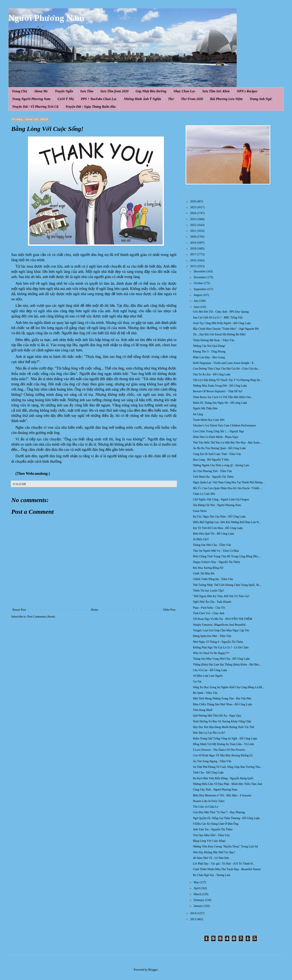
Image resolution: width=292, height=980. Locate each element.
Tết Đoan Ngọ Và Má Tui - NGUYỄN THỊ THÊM (223, 619)
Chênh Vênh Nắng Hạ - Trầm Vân (213, 579)
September (200, 289)
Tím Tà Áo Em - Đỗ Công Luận (212, 374)
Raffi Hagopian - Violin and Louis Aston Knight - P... (224, 363)
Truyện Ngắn (64, 91)
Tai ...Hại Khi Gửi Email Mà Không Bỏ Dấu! (219, 334)
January (198, 906)
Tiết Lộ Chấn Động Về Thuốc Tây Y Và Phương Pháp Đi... (227, 380)
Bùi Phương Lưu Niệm (226, 99)
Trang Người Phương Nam (31, 99)
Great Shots (200, 511)
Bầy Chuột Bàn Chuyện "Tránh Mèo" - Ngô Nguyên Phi (226, 329)
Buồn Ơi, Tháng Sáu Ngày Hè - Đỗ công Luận (220, 403)
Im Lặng (198, 414)
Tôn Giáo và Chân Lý (206, 807)
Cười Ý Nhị (66, 99)
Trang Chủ (19, 91)
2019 (194, 243)
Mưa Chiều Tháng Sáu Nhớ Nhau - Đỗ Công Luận (222, 704)
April (197, 888)
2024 (194, 213)
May (197, 882)
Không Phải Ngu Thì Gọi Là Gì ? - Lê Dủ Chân (221, 647)
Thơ (171, 99)
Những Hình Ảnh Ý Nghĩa (142, 99)
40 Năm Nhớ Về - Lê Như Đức (211, 858)
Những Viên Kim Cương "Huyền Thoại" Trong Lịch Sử (225, 847)
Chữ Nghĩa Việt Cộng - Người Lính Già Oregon (221, 499)
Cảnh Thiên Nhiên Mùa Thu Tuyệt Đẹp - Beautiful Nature (227, 869)
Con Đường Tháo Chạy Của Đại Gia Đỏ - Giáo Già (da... (226, 369)
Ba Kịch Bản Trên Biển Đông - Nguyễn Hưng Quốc (223, 778)
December (200, 271)
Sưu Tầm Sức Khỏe (216, 91)
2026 (194, 201)
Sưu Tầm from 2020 (114, 91)
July (196, 301)
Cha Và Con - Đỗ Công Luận (210, 670)
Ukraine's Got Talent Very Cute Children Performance (225, 425)
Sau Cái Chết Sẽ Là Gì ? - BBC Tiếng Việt (218, 318)
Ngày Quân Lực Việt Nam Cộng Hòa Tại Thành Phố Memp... (229, 482)
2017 (194, 254)
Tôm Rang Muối (203, 710)
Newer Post (19, 610)
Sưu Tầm (87, 91)
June (197, 307)
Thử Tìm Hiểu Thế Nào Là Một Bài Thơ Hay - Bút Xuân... (227, 443)
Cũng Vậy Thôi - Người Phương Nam (215, 790)
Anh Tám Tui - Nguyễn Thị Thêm (213, 829)
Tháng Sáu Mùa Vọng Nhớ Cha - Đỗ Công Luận (221, 659)
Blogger (153, 970)
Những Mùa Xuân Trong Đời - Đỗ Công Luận (220, 386)
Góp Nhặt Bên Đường (151, 91)
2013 (194, 919)
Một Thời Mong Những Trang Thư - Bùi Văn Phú (222, 699)
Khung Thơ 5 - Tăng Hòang (209, 352)
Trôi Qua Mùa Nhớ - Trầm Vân (211, 835)
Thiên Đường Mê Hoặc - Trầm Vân (214, 340)
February (199, 900)
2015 (194, 266)
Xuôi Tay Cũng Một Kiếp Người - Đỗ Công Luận (222, 323)
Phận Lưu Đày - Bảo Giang (209, 357)
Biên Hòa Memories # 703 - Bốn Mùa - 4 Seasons (222, 795)
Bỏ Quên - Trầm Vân (205, 693)
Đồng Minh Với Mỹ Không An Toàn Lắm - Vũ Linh (223, 744)
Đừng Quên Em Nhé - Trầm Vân (212, 636)
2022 (194, 225)
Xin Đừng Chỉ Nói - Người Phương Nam (217, 505)
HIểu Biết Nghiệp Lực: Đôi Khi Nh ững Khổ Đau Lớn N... (227, 522)
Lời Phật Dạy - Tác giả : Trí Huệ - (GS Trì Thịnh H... (224, 864)
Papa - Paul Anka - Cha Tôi (209, 608)
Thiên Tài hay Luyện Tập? (208, 591)
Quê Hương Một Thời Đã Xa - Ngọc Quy (217, 716)
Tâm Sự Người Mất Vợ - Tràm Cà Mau (216, 551)
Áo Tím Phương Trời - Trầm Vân (212, 471)
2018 (194, 249)
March (198, 894)
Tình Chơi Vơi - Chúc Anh (209, 613)
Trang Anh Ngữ (261, 99)
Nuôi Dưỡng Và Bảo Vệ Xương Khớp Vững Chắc (222, 721)
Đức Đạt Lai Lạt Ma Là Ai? (209, 733)
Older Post (169, 610)
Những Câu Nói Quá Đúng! (209, 346)
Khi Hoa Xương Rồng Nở (208, 568)
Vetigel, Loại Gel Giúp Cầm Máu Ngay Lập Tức (221, 630)
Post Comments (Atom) (41, 617)
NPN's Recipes (247, 91)
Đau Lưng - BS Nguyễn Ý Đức (211, 460)
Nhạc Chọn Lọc (184, 91)
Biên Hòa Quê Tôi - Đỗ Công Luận (213, 534)
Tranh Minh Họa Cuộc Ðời (209, 420)
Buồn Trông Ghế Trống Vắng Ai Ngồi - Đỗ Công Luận (225, 739)
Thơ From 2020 (192, 99)
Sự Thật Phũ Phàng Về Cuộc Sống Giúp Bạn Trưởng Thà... (227, 767)
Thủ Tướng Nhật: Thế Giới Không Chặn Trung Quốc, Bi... (227, 585)
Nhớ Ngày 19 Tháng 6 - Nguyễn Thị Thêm (218, 642)
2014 (194, 913)
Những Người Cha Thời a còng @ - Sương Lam (221, 465)
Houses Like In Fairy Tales (209, 801)
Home (94, 610)
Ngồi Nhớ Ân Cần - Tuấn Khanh (212, 602)
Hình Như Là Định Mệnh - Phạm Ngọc (216, 437)
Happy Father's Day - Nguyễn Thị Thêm (216, 562)
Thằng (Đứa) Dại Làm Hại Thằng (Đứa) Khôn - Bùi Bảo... (227, 665)
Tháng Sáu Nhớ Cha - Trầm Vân (212, 545)
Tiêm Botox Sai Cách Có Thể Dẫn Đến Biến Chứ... (223, 397)
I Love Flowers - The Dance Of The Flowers (219, 750)
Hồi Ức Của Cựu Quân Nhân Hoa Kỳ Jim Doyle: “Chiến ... (228, 488)
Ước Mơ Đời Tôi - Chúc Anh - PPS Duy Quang (221, 312)
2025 (194, 207)
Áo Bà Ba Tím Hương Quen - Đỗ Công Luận (219, 448)
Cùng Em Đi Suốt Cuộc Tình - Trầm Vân (217, 454)
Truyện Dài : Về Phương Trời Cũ (35, 107)
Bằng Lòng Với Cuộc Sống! (209, 841)
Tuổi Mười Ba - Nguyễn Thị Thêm (213, 477)
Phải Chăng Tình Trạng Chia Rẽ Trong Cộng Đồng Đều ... (227, 556)
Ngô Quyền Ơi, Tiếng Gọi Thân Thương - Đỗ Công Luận (226, 818)
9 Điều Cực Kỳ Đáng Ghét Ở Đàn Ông (216, 824)
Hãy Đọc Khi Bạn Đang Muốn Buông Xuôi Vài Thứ (223, 727)
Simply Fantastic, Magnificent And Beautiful (219, 625)
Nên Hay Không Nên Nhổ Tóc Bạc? (214, 852)
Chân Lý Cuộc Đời (204, 494)
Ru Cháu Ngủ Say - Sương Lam (212, 875)
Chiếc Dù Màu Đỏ (204, 573)
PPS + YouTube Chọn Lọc (99, 99)
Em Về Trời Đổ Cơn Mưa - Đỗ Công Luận (218, 528)
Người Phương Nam (46, 18)
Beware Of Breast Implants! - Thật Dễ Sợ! (218, 391)
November (200, 277)
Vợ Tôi (197, 682)
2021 (194, 231)
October (199, 283)
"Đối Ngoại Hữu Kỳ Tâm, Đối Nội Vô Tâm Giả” (221, 596)
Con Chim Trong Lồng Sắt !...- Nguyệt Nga (218, 431)
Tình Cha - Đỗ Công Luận (208, 773)
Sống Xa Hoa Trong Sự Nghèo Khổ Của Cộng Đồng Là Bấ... (228, 687)
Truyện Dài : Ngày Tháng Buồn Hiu (91, 107)
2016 (194, 260)
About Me (41, 91)
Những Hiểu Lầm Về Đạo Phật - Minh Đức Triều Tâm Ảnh (228, 784)
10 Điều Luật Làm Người (208, 676)
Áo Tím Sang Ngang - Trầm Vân (212, 761)
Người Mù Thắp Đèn (205, 408)
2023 (194, 219)
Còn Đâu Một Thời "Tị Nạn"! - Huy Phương (219, 812)
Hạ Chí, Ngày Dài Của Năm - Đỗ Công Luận (219, 517)
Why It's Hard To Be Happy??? (211, 653)
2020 (194, 237)
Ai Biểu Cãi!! (201, 539)
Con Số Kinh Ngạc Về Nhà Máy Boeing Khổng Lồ (223, 755)
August (198, 295)
